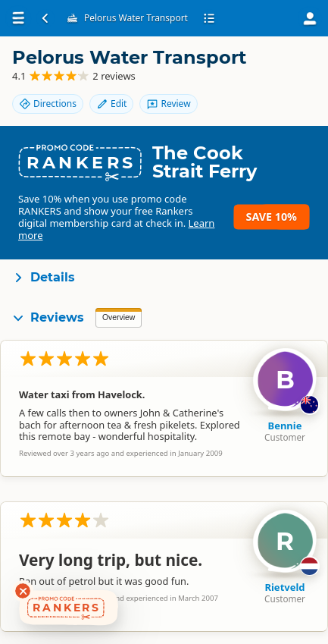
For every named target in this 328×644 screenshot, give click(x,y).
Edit (111, 104)
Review (168, 104)
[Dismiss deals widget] (23, 591)
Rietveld (284, 587)
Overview (119, 317)
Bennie (285, 426)
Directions (48, 104)
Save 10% (272, 217)
